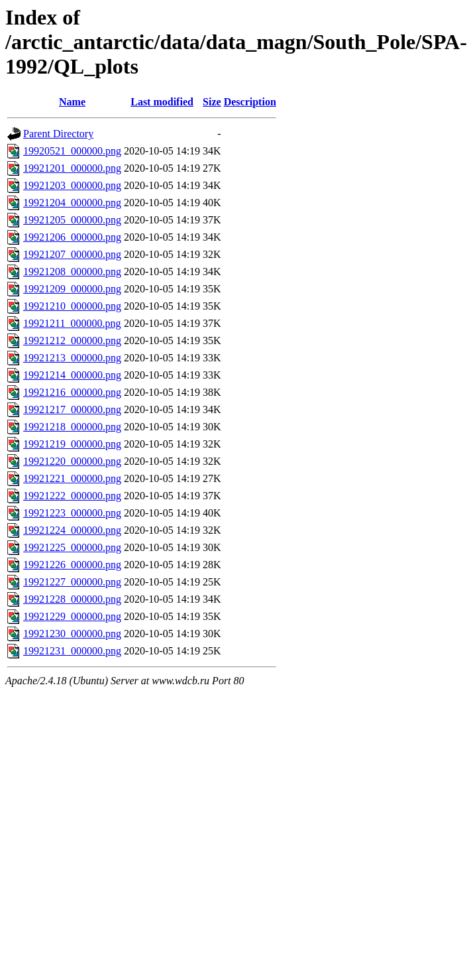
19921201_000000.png (72, 168)
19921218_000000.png (72, 427)
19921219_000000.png (72, 444)
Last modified (162, 102)
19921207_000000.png (72, 254)
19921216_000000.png (72, 392)
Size (212, 102)
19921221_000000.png (72, 478)
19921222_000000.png (72, 496)
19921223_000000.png (72, 513)
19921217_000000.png (72, 409)
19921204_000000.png (72, 203)
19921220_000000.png (72, 461)
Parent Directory (58, 134)
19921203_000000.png (72, 185)
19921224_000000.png (72, 530)
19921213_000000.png (72, 358)
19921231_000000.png (72, 651)
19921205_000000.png (72, 220)
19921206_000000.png (72, 237)
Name (72, 102)
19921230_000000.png (72, 634)
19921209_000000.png (72, 289)
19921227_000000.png (72, 582)
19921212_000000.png (72, 340)
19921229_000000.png (72, 616)
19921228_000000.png (72, 599)
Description (250, 102)
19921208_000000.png (72, 272)
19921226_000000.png (72, 565)
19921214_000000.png (72, 375)
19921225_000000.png (72, 547)
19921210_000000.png (72, 306)
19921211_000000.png (72, 323)
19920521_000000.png (72, 151)
